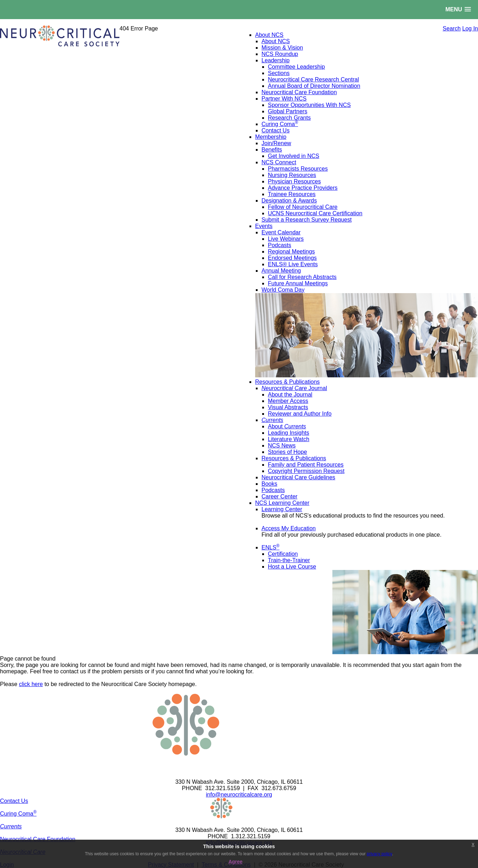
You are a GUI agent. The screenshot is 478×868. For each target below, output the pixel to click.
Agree (236, 862)
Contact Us (14, 801)
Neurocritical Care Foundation (38, 839)
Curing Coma (18, 814)
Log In (470, 28)
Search (452, 28)
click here (31, 684)
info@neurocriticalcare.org (239, 795)
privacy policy (379, 854)
